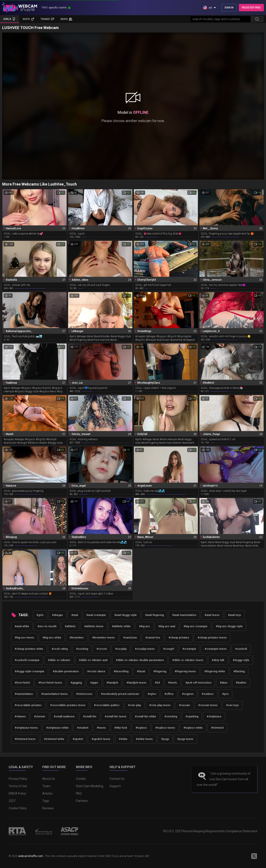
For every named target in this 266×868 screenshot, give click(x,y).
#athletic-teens (94, 626)
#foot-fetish (22, 683)
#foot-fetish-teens (50, 683)
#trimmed (217, 728)
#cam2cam (130, 638)
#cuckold (241, 649)
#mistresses (84, 694)
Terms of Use (18, 786)
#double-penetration (66, 671)
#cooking (82, 649)
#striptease (214, 717)
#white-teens (144, 739)
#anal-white (22, 626)
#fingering (160, 671)
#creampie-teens (216, 649)
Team (46, 786)
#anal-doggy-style (126, 615)
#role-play (134, 705)
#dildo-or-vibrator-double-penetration (140, 660)
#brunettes (77, 638)
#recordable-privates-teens (68, 705)
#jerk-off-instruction (198, 683)
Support (115, 786)
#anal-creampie (96, 615)
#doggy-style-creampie (30, 671)
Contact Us (117, 779)
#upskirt (78, 739)
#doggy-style (241, 660)
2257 (12, 801)
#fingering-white (215, 671)
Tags (46, 801)
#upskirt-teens (101, 739)
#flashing (239, 671)
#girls (40, 615)
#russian (184, 705)
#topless (141, 728)
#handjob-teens (136, 683)
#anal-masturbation (184, 615)
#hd (157, 683)
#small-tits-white (145, 717)
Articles (48, 793)
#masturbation (24, 694)
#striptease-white (57, 728)
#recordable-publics (107, 705)
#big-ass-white (52, 638)
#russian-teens (208, 705)
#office (169, 694)
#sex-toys (232, 705)
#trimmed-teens (25, 739)
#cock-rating (60, 649)
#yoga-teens (185, 739)
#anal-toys (235, 615)
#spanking (192, 717)
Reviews (48, 808)
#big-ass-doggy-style (229, 626)
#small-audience (64, 717)
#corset (102, 649)
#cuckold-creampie (27, 660)
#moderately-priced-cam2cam (120, 694)
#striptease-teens (26, 728)
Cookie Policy (18, 808)
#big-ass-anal (167, 626)
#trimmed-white (54, 739)
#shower (40, 717)
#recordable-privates (28, 705)
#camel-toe (153, 638)
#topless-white (193, 728)
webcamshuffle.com (31, 856)
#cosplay (121, 649)
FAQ (79, 793)
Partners (82, 801)
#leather (241, 683)
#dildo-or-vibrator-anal (93, 660)
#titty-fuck (121, 728)
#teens (101, 728)
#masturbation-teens (54, 694)
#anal (75, 615)
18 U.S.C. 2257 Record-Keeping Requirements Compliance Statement (210, 831)
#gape (94, 683)
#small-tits (90, 717)
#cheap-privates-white (29, 649)
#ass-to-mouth (47, 626)
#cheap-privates (179, 638)
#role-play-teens (160, 705)
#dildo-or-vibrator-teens (188, 660)
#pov (225, 694)
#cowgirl (169, 649)
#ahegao (57, 615)
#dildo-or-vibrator (59, 660)
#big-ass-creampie (195, 626)
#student (83, 728)
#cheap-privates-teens (212, 638)
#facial (141, 671)
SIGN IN (229, 8)
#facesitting (121, 671)
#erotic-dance (96, 671)
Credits (81, 779)
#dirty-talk (218, 660)
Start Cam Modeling (90, 786)
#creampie (189, 649)
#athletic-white (121, 626)
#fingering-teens (185, 671)
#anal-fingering (154, 615)
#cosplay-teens (145, 649)
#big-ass (144, 626)
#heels (173, 683)
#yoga (165, 739)
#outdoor (208, 694)
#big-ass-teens (24, 638)
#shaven (20, 717)
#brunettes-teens (103, 638)
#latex (224, 683)
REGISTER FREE (251, 8)
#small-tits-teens (116, 717)
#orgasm (188, 694)
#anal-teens (212, 615)
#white (123, 739)
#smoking (171, 717)
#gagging (76, 683)
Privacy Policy (18, 779)
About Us (49, 779)
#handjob (112, 683)
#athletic (70, 626)
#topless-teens (165, 728)
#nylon (152, 694)
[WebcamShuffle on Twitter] (254, 856)
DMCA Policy (17, 793)
